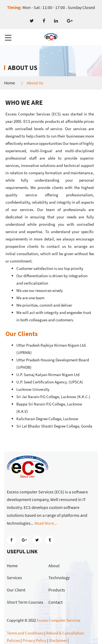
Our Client (16, 590)
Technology (59, 578)
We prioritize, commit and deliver (44, 305)
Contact (55, 602)
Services (14, 578)
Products (57, 590)
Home (10, 83)
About (54, 566)
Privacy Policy (34, 640)
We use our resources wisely (40, 290)
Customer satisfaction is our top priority (50, 268)
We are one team (30, 298)
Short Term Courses (25, 602)
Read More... (46, 523)
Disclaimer (58, 640)
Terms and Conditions (25, 633)
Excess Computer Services (58, 620)
